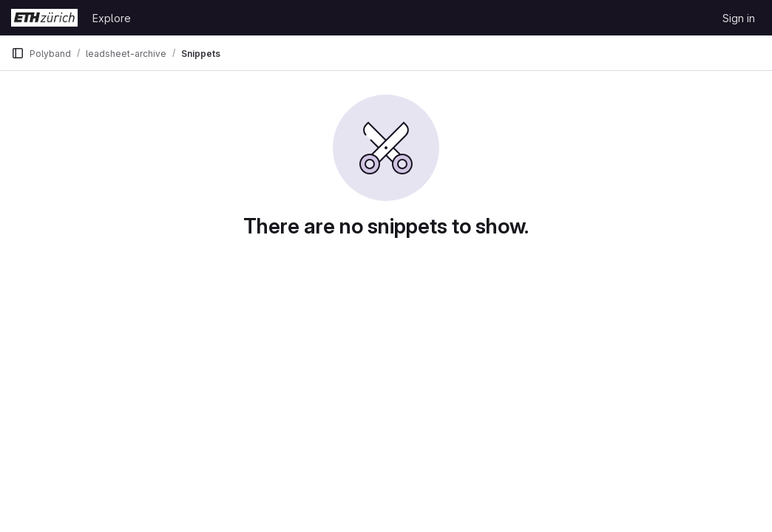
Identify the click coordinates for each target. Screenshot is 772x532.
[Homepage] (44, 18)
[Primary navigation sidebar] (18, 53)
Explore (112, 18)
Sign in (739, 18)
